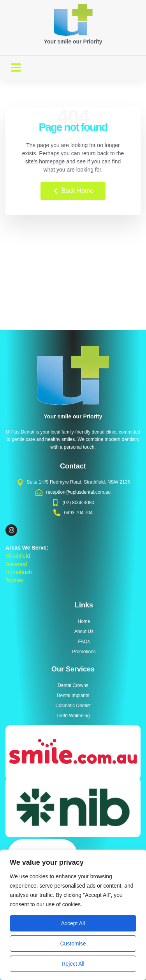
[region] (73, 915)
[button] (16, 68)
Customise (73, 944)
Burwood (16, 564)
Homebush (19, 572)
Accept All (73, 923)
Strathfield (18, 556)
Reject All (73, 964)
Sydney (15, 580)
